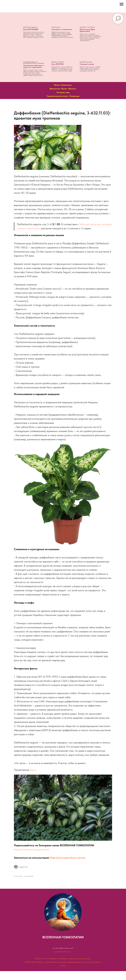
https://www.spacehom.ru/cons (74, 865)
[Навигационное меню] (121, 4)
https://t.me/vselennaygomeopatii (38, 857)
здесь (40, 786)
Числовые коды (63, 92)
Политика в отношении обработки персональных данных (63, 967)
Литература (74, 96)
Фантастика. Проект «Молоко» (63, 89)
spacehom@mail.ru (63, 960)
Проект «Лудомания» (63, 85)
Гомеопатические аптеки (57, 96)
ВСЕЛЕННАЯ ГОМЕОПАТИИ (63, 946)
